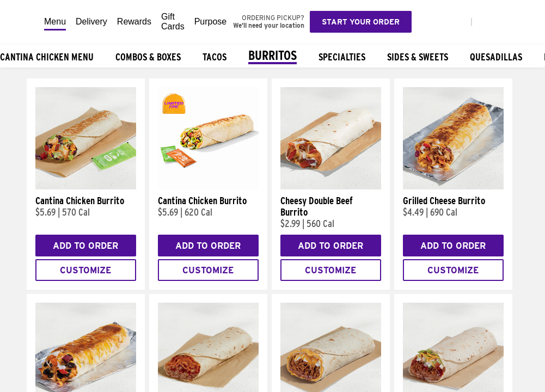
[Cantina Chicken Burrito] (86, 187)
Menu (55, 22)
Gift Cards (173, 22)
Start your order (361, 22)
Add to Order (85, 246)
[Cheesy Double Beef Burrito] (331, 187)
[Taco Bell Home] (22, 22)
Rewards (134, 22)
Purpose (211, 22)
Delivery (91, 22)
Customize (85, 270)
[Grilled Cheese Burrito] (453, 187)
